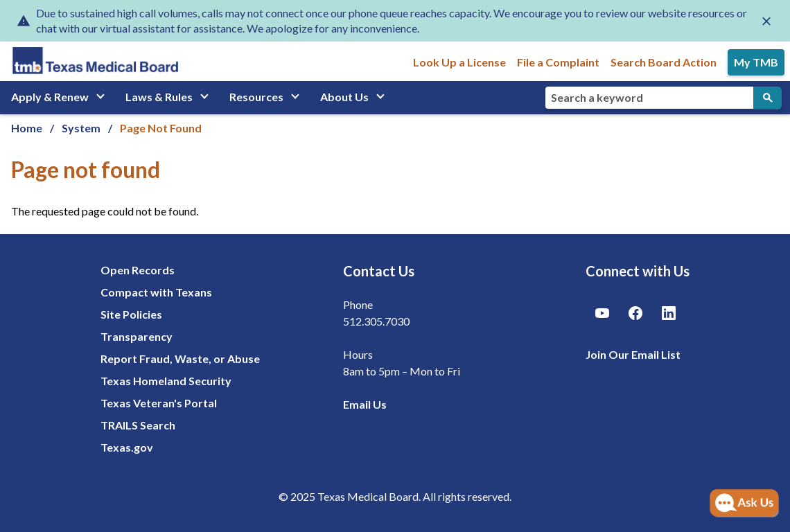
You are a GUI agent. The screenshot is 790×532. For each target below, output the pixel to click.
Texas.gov (127, 447)
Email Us (365, 404)
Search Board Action (664, 62)
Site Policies (131, 314)
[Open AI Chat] (744, 504)
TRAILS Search (138, 425)
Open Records (138, 270)
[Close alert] (766, 21)
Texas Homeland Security (166, 381)
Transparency (137, 336)
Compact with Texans (156, 292)
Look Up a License (459, 62)
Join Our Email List (633, 354)
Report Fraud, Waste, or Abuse (180, 358)
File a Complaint (558, 62)
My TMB (756, 62)
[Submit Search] (767, 98)
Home (27, 128)
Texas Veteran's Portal (159, 403)
